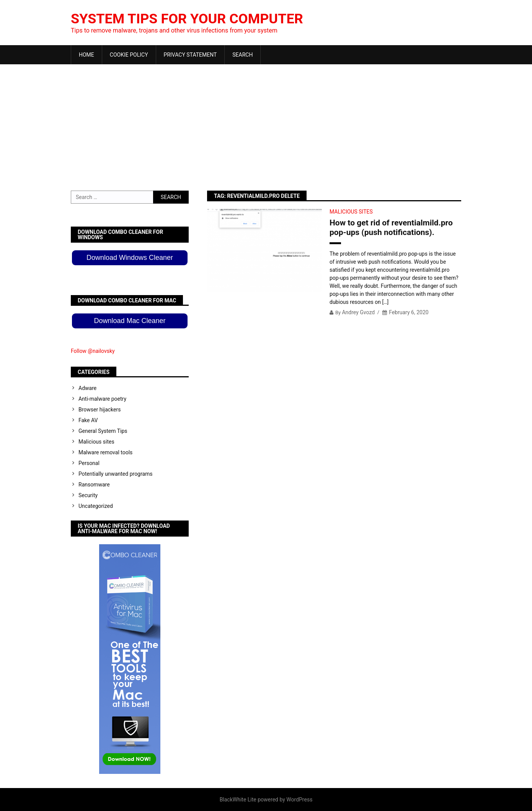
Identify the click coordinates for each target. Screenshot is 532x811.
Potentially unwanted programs (116, 474)
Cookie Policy (129, 55)
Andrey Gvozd (358, 312)
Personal (89, 463)
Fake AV (88, 420)
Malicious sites (351, 212)
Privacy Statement (190, 55)
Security (88, 495)
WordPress (299, 800)
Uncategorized (96, 506)
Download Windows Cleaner (130, 258)
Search (242, 55)
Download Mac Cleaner (130, 321)
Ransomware (94, 485)
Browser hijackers (100, 410)
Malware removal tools (105, 452)
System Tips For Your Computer (187, 19)
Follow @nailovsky (93, 351)
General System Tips (103, 431)
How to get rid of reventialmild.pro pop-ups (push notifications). (391, 228)
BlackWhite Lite (238, 800)
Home (86, 55)
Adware (87, 388)
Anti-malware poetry (102, 399)
